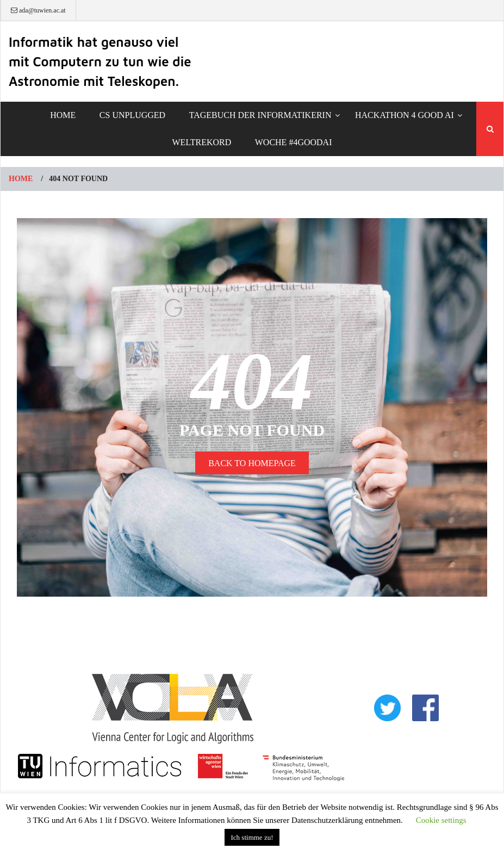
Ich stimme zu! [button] (252, 837)
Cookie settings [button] (441, 820)
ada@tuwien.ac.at (38, 10)
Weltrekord (202, 142)
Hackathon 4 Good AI (405, 115)
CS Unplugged (132, 115)
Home (63, 115)
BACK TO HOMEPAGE (252, 463)
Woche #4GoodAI (294, 142)
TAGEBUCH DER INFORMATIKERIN (260, 115)
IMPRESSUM (407, 742)
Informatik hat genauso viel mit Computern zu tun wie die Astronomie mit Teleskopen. (100, 61)
